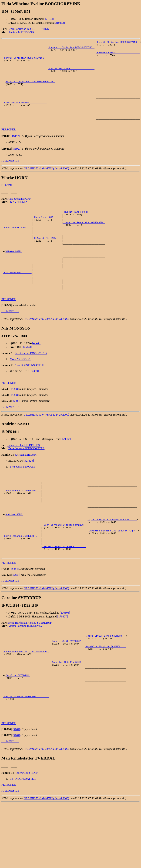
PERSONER (9, 146)
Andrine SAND (14, 555)
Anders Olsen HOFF (26, 838)
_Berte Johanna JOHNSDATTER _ (22, 581)
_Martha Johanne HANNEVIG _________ (26, 757)
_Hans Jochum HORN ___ (17, 248)
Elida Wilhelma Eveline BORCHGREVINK (30, 90)
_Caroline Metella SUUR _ (67, 716)
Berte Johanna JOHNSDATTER (26, 481)
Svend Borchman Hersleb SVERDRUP (29, 671)
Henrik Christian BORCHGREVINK (28, 29)
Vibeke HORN (14, 276)
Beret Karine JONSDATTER (31, 386)
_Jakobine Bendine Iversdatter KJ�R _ (113, 574)
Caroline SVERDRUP (18, 732)
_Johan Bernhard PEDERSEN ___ (22, 527)
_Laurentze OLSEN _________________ (71, 74)
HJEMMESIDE (10, 177)
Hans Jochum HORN (19, 215)
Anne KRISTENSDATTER (30, 398)
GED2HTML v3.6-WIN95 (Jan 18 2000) (46, 185)
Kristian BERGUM (26, 487)
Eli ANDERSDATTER (23, 844)
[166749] (7, 201)
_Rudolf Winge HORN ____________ (84, 229)
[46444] (28, 380)
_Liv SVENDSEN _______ (17, 301)
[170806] (65, 661)
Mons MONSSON (20, 392)
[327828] (29, 493)
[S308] (15, 422)
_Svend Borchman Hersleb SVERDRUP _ (26, 704)
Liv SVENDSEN (18, 218)
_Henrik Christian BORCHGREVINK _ (118, 42)
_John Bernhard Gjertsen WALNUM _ (64, 568)
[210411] (50, 19)
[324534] (35, 404)
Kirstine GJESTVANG (21, 32)
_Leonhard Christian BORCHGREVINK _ (71, 49)
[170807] (63, 665)
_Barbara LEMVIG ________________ (118, 55)
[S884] (15, 617)
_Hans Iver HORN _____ (47, 235)
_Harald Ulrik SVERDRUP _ (67, 691)
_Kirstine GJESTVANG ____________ (25, 115)
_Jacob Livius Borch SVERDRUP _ (105, 685)
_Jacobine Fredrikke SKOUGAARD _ (84, 241)
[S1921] (17, 152)
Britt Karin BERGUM (22, 499)
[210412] (60, 23)
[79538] (67, 472)
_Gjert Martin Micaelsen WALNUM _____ (112, 562)
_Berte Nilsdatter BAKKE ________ (64, 593)
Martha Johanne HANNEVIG (25, 674)
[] (6, 152)
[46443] (37, 376)
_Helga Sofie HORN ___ (47, 260)
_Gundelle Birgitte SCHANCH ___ (105, 697)
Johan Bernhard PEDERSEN (24, 478)
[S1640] (17, 794)
